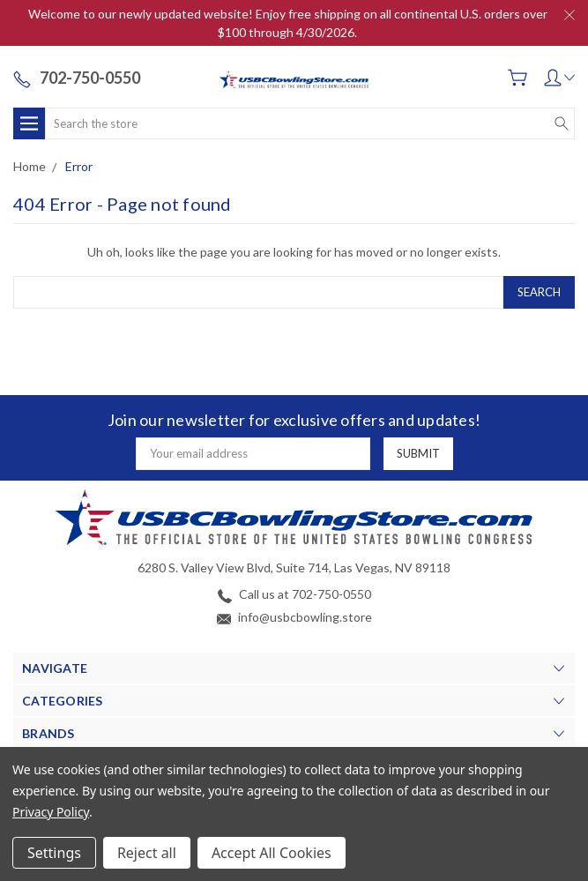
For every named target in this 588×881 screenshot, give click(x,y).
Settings (54, 853)
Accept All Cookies (272, 853)
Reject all (147, 853)
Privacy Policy (51, 812)
